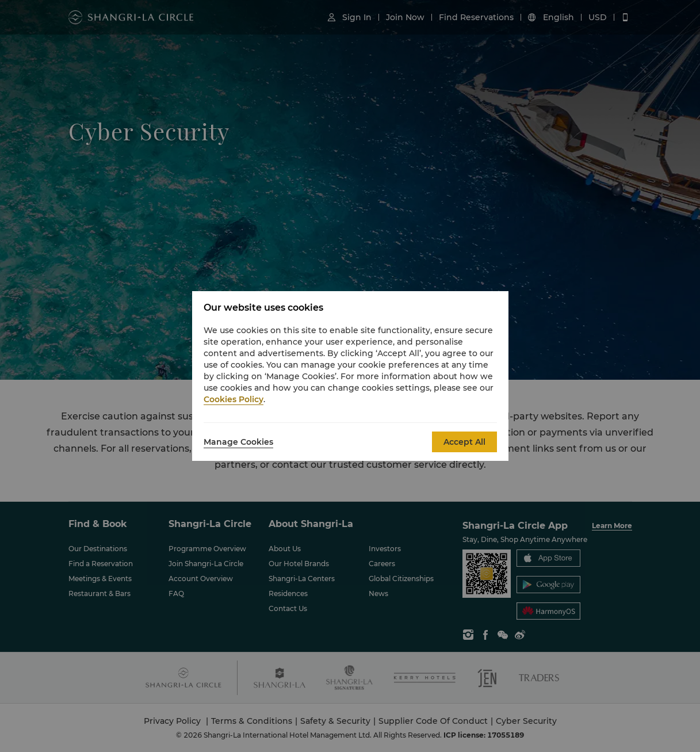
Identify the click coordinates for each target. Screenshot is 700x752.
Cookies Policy (234, 399)
